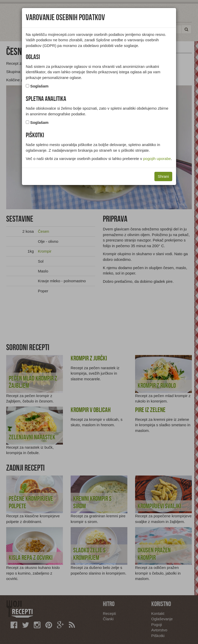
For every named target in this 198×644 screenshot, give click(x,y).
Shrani (163, 176)
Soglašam (39, 86)
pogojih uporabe (157, 159)
